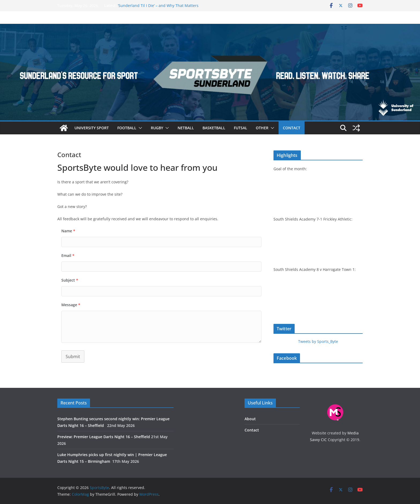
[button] (139, 128)
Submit (73, 357)
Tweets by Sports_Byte (318, 341)
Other (262, 128)
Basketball (214, 128)
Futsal (241, 128)
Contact (292, 128)
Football (127, 128)
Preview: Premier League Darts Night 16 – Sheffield (104, 437)
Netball (186, 128)
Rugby (157, 128)
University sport (92, 128)
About (250, 419)
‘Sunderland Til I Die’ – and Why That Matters (158, 5)
